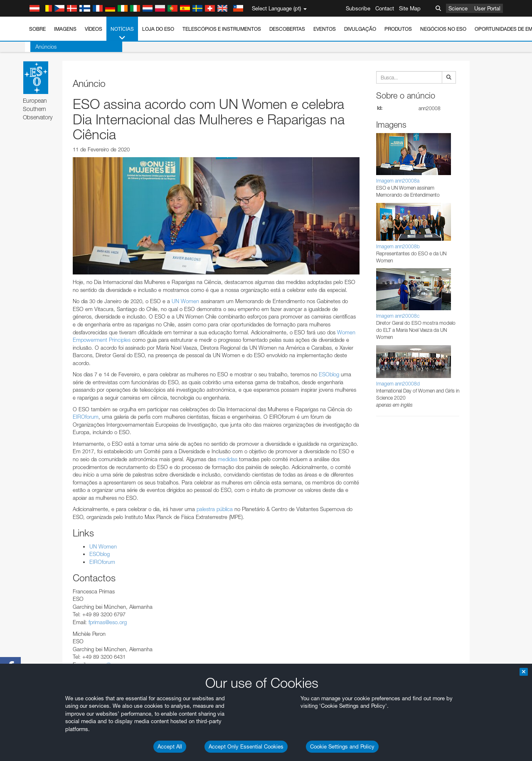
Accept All (170, 746)
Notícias (122, 34)
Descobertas (287, 29)
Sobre (37, 29)
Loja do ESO (158, 29)
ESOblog (329, 374)
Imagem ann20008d (398, 384)
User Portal (487, 8)
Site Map (410, 8)
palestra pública (215, 509)
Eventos (325, 29)
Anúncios (41, 47)
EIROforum (86, 417)
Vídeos (94, 29)
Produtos (398, 29)
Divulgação (360, 29)
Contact (385, 8)
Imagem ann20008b (398, 246)
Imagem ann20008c (398, 316)
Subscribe (358, 8)
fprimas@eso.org (108, 622)
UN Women (185, 301)
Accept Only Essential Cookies (246, 746)
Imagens (65, 29)
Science (458, 8)
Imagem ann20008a (398, 181)
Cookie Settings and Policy (342, 746)
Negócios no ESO (443, 29)
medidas (228, 459)
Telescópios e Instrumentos (222, 29)
